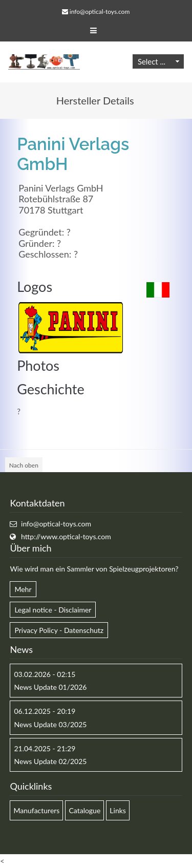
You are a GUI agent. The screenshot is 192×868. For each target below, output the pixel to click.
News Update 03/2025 (50, 724)
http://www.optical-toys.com (66, 536)
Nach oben (24, 465)
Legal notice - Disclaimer (53, 610)
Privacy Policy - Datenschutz (59, 630)
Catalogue (84, 810)
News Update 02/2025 (50, 761)
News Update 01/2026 (50, 687)
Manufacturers (36, 810)
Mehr (23, 589)
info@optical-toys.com (100, 12)
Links (118, 810)
